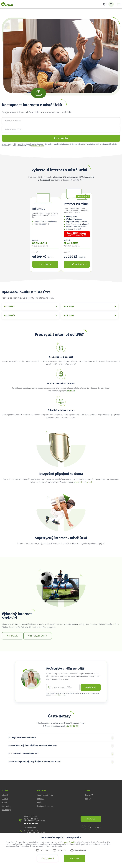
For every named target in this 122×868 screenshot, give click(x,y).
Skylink (4, 802)
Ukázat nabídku (61, 138)
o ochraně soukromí (37, 146)
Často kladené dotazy (45, 795)
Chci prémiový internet (77, 264)
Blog (88, 799)
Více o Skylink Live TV (38, 636)
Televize (5, 799)
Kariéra (89, 795)
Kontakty (41, 799)
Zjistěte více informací (83, 482)
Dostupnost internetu (45, 806)
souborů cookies (70, 842)
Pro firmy (6, 810)
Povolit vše (74, 859)
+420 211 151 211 (72, 726)
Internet (5, 795)
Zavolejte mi (91, 687)
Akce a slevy (6, 806)
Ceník (39, 802)
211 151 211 (71, 391)
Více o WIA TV (12, 636)
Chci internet (45, 264)
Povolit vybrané (48, 859)
